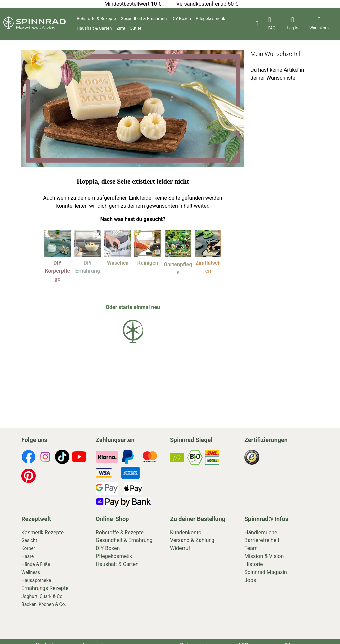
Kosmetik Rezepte (42, 532)
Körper (28, 548)
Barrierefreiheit (262, 540)
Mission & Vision (264, 556)
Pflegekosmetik (211, 18)
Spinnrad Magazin (266, 572)
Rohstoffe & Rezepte (96, 18)
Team (251, 548)
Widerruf (180, 548)
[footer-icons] (28, 458)
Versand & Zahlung (192, 540)
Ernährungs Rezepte (45, 588)
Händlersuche (261, 532)
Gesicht (29, 540)
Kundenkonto (186, 532)
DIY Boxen (181, 18)
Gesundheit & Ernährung (144, 18)
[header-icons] (272, 24)
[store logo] (35, 27)
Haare (27, 556)
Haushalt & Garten (94, 28)
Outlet (136, 28)
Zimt (121, 28)
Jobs (250, 580)
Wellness (31, 572)
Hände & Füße (36, 564)
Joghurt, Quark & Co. (42, 596)
